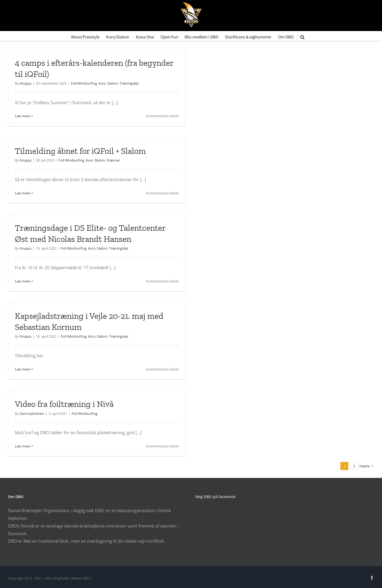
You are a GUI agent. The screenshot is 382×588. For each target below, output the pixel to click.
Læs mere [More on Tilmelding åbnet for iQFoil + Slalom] (23, 193)
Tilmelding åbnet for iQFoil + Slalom (80, 151)
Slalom (112, 83)
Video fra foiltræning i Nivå (64, 404)
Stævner (113, 160)
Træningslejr (129, 83)
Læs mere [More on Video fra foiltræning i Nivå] (23, 446)
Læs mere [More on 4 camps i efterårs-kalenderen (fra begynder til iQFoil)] (23, 116)
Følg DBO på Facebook (215, 497)
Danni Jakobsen (32, 413)
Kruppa (25, 83)
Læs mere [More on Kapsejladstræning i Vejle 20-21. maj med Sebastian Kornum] (23, 369)
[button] (302, 36)
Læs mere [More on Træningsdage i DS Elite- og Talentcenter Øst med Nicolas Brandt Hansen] (23, 281)
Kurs (102, 83)
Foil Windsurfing (84, 83)
